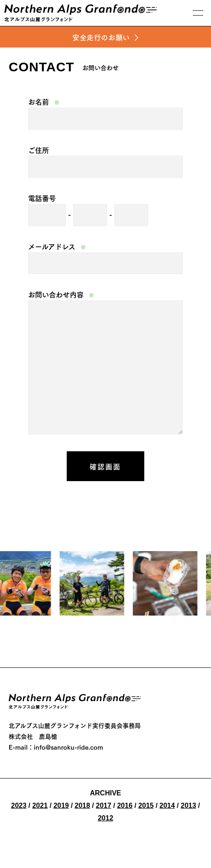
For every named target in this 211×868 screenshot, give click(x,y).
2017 (104, 806)
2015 (146, 806)
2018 (82, 806)
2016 (125, 806)
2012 (106, 818)
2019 (61, 806)
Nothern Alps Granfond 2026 (75, 702)
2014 (167, 806)
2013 (188, 806)
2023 (19, 806)
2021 (40, 806)
